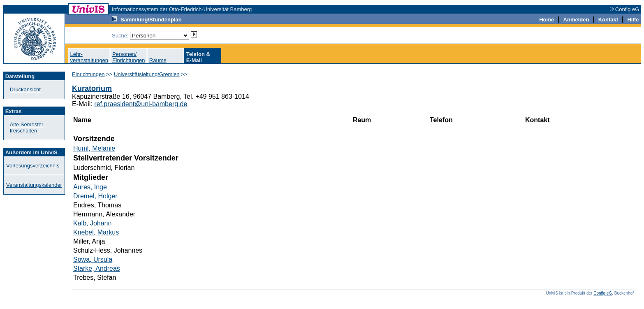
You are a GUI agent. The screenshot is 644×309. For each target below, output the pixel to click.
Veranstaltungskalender (34, 185)
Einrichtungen (88, 74)
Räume (158, 60)
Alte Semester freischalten (27, 128)
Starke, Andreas (97, 268)
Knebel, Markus (96, 232)
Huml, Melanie (94, 148)
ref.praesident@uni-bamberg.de (141, 104)
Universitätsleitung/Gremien (147, 74)
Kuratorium (92, 88)
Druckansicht (25, 89)
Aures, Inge (90, 187)
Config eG (603, 293)
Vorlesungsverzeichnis (33, 166)
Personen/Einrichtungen (129, 57)
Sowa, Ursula (93, 259)
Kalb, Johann (92, 223)
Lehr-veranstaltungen (89, 57)
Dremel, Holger (95, 196)
